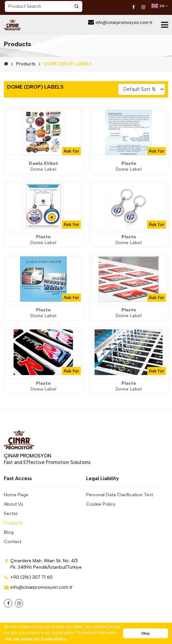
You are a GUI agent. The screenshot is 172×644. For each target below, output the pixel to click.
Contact (13, 542)
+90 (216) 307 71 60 (28, 577)
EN (160, 6)
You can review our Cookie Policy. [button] (36, 639)
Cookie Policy (101, 504)
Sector (11, 514)
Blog (9, 532)
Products (18, 44)
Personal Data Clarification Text (120, 495)
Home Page (16, 495)
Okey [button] (146, 633)
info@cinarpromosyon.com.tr (120, 22)
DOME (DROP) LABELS (68, 64)
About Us (14, 504)
